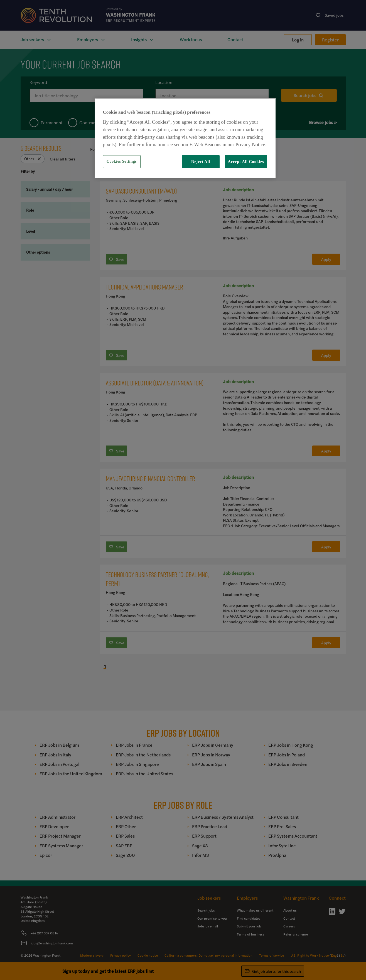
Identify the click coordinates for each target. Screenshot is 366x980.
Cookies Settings (122, 161)
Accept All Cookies (246, 162)
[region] (185, 138)
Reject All (201, 162)
